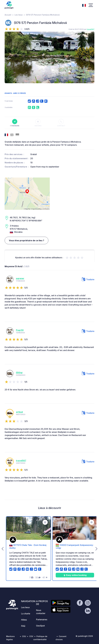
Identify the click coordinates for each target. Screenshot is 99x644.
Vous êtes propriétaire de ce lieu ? (26, 240)
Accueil (8, 15)
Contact (61, 123)
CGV (31, 636)
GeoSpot (40, 626)
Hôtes (24, 620)
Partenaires (42, 619)
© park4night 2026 (84, 636)
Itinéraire (15, 123)
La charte (26, 614)
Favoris (38, 123)
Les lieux (19, 15)
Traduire (88, 279)
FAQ (23, 626)
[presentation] (8, 57)
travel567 (91, 29)
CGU (24, 636)
